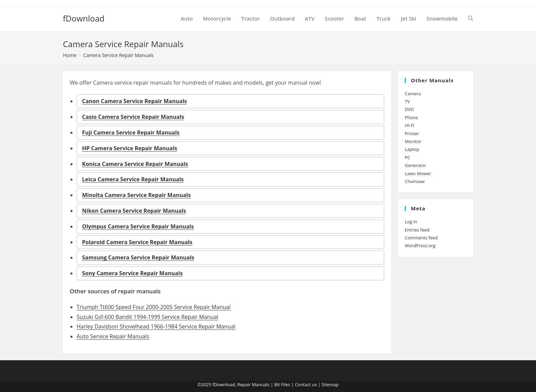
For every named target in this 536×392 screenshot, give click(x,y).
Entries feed (417, 230)
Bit (277, 384)
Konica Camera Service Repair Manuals (135, 164)
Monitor (413, 141)
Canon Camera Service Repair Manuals (135, 101)
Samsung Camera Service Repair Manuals (138, 257)
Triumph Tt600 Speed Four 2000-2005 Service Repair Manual (154, 307)
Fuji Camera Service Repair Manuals (131, 132)
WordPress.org (420, 246)
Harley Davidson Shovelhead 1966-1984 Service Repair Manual (156, 326)
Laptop (412, 149)
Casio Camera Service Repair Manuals (133, 117)
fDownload (84, 18)
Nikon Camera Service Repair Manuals (134, 211)
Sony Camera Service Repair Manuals (132, 273)
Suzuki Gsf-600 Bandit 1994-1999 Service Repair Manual (147, 317)
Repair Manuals (253, 384)
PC (407, 157)
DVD (409, 109)
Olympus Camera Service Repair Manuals (138, 226)
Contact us (306, 384)
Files (286, 384)
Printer (412, 134)
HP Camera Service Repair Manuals (130, 148)
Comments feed (421, 238)
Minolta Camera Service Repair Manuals (136, 195)
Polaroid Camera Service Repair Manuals (137, 242)
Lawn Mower (418, 173)
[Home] (70, 55)
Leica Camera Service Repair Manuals (133, 179)
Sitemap (330, 384)
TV (407, 101)
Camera (413, 94)
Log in (411, 222)
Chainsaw (415, 181)
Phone (411, 117)
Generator (415, 165)
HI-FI (410, 125)
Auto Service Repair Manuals (113, 336)
